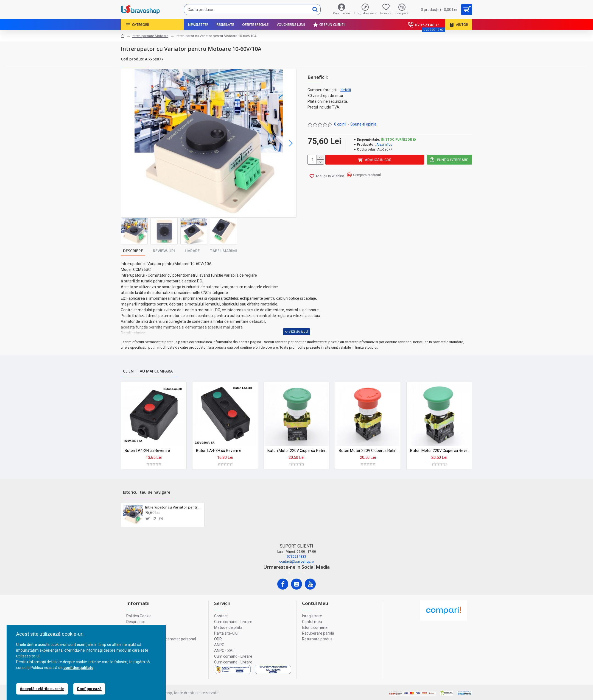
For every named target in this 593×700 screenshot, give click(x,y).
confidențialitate (78, 668)
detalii (346, 90)
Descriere (133, 251)
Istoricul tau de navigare (147, 492)
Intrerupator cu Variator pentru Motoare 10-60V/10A (174, 507)
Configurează (89, 689)
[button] (291, 143)
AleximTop (384, 145)
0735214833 (296, 557)
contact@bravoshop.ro (296, 562)
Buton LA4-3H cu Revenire (219, 451)
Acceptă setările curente (42, 689)
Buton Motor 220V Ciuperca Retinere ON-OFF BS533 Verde (298, 451)
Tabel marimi (223, 251)
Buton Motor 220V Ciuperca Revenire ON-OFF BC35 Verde (440, 451)
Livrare (192, 251)
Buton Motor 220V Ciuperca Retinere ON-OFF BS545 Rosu (369, 451)
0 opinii (340, 124)
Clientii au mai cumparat (149, 371)
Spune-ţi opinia (363, 124)
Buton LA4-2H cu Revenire (147, 451)
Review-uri (164, 251)
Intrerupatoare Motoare (150, 36)
